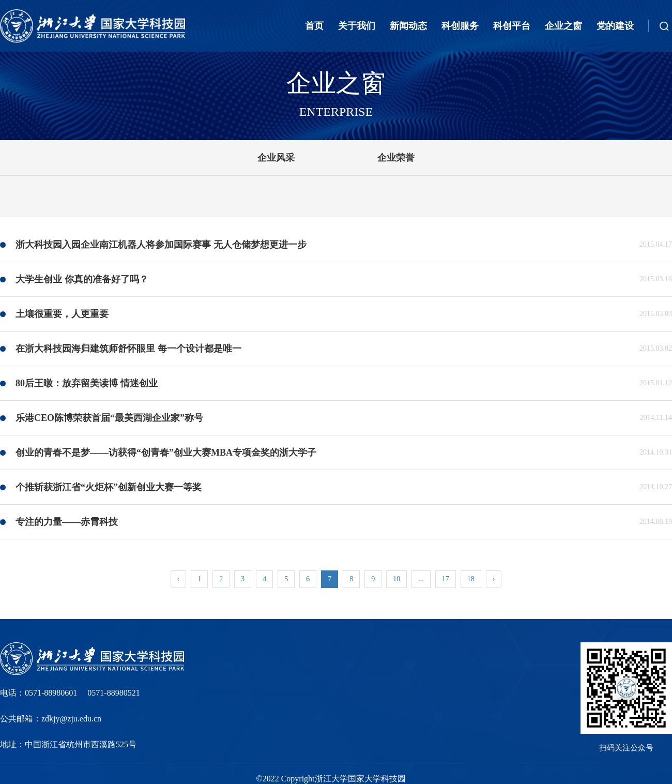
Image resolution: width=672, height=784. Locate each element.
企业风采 (276, 158)
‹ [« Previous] (179, 579)
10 (396, 579)
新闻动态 (408, 26)
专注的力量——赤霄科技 (67, 522)
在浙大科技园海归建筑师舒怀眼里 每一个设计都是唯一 (128, 349)
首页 (314, 26)
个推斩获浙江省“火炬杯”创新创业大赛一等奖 (109, 487)
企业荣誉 (396, 158)
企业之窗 (563, 26)
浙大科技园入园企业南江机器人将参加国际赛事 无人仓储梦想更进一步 (161, 245)
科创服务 (460, 26)
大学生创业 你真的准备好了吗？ (82, 279)
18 (471, 579)
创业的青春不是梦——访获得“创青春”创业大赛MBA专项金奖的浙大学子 (166, 453)
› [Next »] (494, 579)
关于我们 (357, 26)
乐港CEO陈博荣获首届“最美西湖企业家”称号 (109, 418)
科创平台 (512, 26)
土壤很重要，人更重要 (62, 314)
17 (446, 579)
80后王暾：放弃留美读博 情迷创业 (87, 383)
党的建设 (615, 26)
